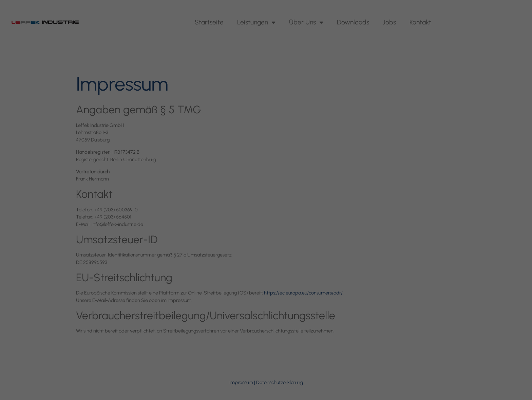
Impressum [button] (299, 293)
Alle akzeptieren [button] (266, 218)
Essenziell (193, 194)
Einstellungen (192, 179)
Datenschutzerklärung (223, 173)
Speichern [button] (266, 238)
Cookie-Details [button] (236, 293)
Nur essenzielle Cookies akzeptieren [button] (266, 258)
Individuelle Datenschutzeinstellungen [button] (266, 278)
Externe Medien (328, 194)
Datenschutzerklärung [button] (270, 293)
